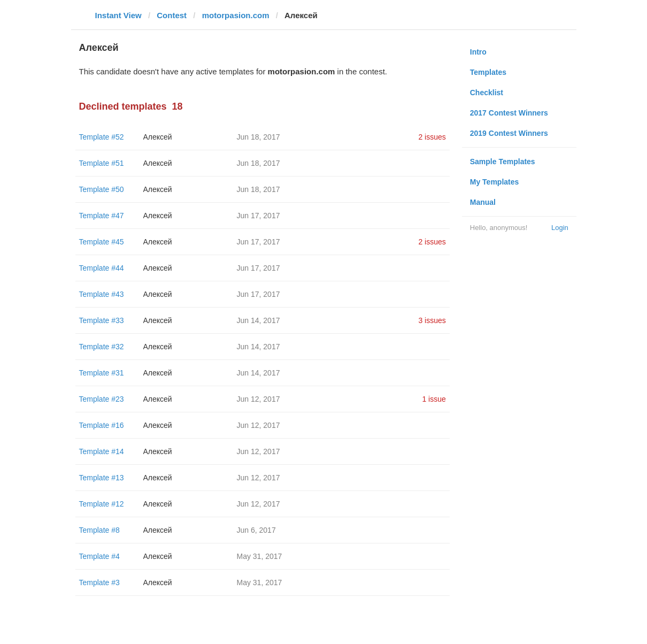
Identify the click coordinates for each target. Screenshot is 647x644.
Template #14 (102, 451)
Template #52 (102, 137)
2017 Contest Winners (509, 113)
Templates (488, 72)
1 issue (434, 399)
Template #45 (102, 242)
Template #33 (102, 320)
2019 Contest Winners (509, 133)
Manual (483, 202)
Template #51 (102, 163)
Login (560, 228)
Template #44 (102, 268)
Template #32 (102, 347)
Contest (172, 15)
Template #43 (102, 294)
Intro (478, 52)
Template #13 (102, 478)
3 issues (432, 320)
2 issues (432, 137)
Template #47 (102, 216)
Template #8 (99, 530)
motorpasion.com (236, 15)
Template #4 (99, 556)
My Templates (495, 182)
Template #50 (102, 189)
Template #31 (102, 373)
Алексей (158, 137)
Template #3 (99, 582)
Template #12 (102, 504)
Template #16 (102, 425)
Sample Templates (503, 162)
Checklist (487, 93)
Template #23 (102, 399)
